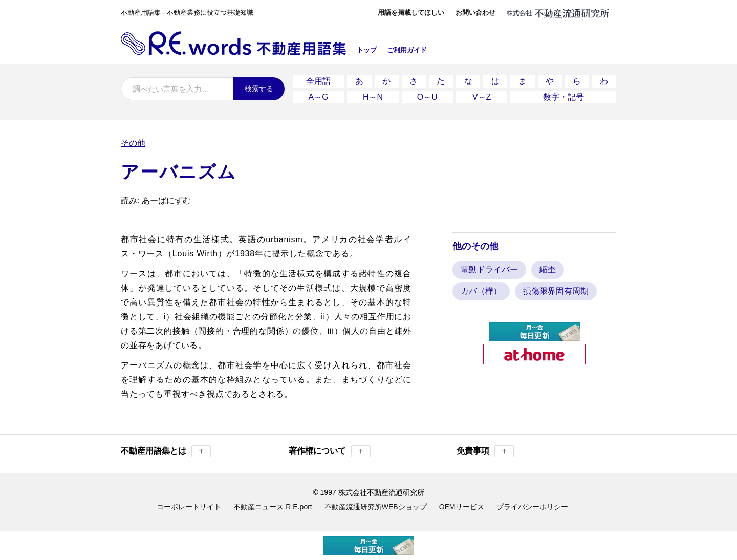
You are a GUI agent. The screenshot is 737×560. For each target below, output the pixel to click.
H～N (373, 97)
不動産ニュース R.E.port (273, 507)
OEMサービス (462, 507)
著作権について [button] (330, 451)
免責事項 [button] (485, 451)
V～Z (482, 97)
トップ (367, 50)
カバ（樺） (481, 291)
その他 (133, 143)
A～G (319, 97)
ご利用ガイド (407, 50)
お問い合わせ (475, 13)
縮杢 (548, 270)
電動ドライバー (489, 270)
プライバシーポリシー (532, 507)
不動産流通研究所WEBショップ (376, 507)
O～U (427, 97)
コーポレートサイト (189, 507)
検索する (259, 89)
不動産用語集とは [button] (166, 451)
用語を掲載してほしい (411, 13)
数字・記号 (563, 97)
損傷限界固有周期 (556, 291)
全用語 (318, 81)
